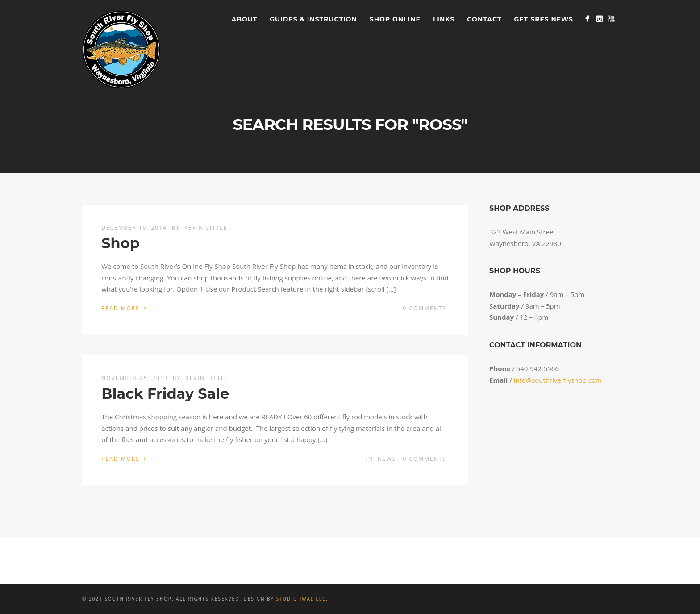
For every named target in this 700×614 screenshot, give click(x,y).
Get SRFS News (544, 19)
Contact (484, 19)
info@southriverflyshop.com (558, 380)
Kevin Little (206, 228)
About (245, 19)
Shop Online (395, 19)
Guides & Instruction (313, 19)
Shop (121, 243)
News (387, 459)
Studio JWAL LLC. (302, 599)
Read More (124, 308)
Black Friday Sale (165, 394)
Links (444, 19)
